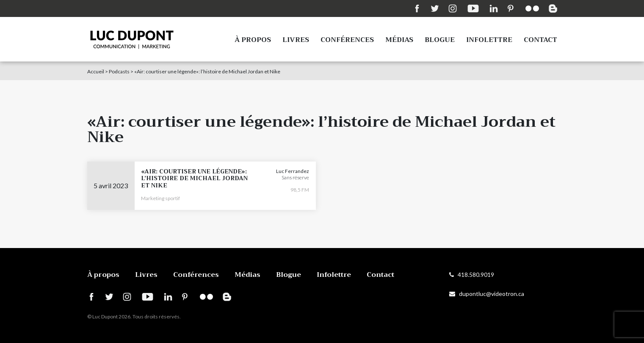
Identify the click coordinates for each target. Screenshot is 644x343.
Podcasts (119, 71)
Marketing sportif (160, 198)
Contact (540, 40)
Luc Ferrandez (293, 171)
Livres (296, 40)
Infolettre (489, 40)
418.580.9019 (472, 275)
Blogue (440, 40)
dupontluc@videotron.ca (487, 294)
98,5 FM (300, 190)
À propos (253, 40)
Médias (399, 40)
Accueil (96, 71)
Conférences (347, 40)
